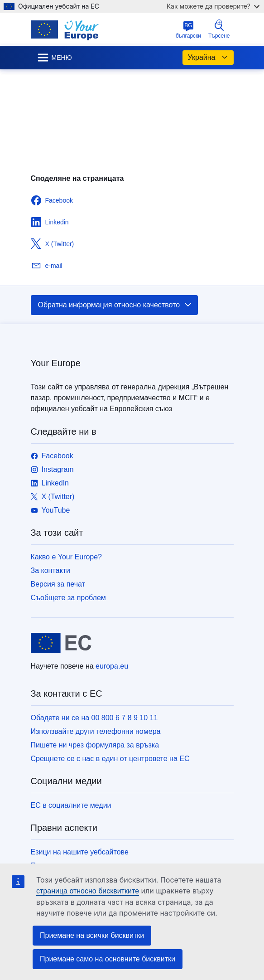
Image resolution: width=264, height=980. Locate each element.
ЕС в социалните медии (71, 805)
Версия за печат (58, 584)
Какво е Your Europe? (67, 557)
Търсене (219, 29)
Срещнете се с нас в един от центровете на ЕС (110, 759)
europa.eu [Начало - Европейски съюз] (112, 666)
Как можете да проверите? (213, 6)
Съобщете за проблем (68, 598)
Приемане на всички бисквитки (92, 935)
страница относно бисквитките (88, 891)
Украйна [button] (208, 58)
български (188, 30)
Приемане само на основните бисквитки (108, 959)
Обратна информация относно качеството (115, 305)
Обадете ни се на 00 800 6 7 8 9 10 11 (94, 718)
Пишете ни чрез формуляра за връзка (95, 745)
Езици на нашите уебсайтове (80, 852)
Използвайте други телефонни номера (96, 731)
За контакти (50, 570)
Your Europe (56, 363)
